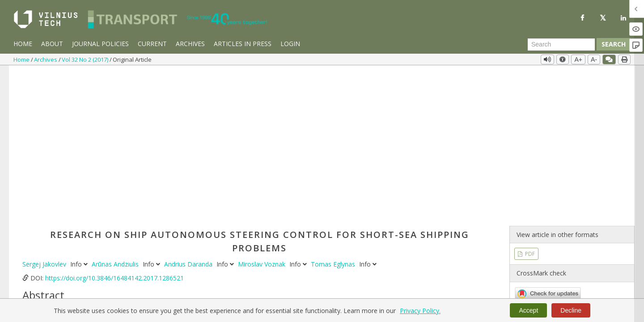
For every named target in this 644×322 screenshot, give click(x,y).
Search (614, 44)
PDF (529, 102)
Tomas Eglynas (334, 112)
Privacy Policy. (420, 311)
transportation (78, 296)
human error (174, 296)
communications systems (233, 296)
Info (80, 112)
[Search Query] (561, 44)
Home (23, 44)
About (52, 44)
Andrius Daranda (189, 112)
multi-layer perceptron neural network (328, 296)
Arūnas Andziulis (116, 112)
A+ (578, 59)
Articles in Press (243, 44)
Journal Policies (100, 44)
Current (152, 44)
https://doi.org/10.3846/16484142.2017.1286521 (114, 126)
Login (290, 44)
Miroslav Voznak (263, 112)
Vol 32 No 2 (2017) (86, 59)
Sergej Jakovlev (45, 112)
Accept (528, 310)
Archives (190, 44)
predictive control (127, 296)
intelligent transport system (426, 296)
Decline (571, 310)
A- (594, 59)
